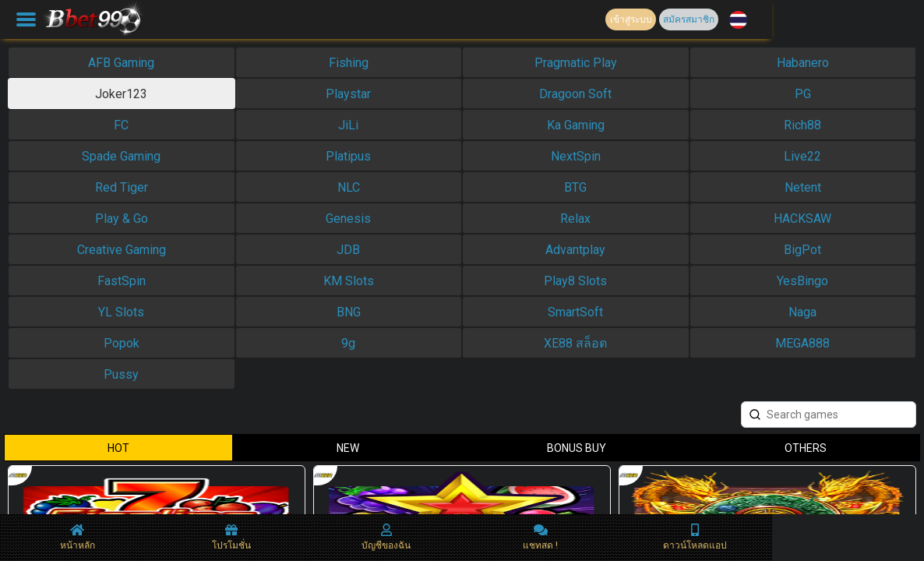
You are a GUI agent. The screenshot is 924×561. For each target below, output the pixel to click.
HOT (118, 448)
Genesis (348, 219)
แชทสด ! (540, 537)
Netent (803, 187)
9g (348, 343)
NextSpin (576, 156)
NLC (349, 187)
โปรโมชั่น (231, 537)
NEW (348, 448)
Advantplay (575, 250)
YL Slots (121, 312)
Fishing (349, 63)
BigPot (802, 250)
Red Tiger (122, 187)
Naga (802, 312)
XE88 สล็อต (575, 343)
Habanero (803, 63)
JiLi (348, 125)
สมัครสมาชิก (689, 19)
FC (121, 125)
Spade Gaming (121, 156)
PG (803, 94)
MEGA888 (802, 343)
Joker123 (121, 94)
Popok (122, 343)
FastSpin (122, 281)
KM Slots (349, 281)
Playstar (348, 94)
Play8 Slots (575, 281)
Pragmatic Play (576, 63)
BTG (575, 187)
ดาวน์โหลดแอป (695, 537)
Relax (575, 219)
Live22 (802, 156)
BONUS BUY (577, 448)
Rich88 (802, 125)
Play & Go (122, 219)
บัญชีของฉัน (386, 537)
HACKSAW (802, 219)
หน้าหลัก (78, 537)
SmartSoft (575, 312)
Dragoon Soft (575, 94)
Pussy (121, 374)
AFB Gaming (121, 63)
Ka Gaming (576, 125)
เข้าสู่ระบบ (631, 19)
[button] (738, 20)
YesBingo (802, 281)
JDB (348, 250)
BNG (349, 312)
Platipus (348, 156)
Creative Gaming (122, 250)
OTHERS (806, 448)
